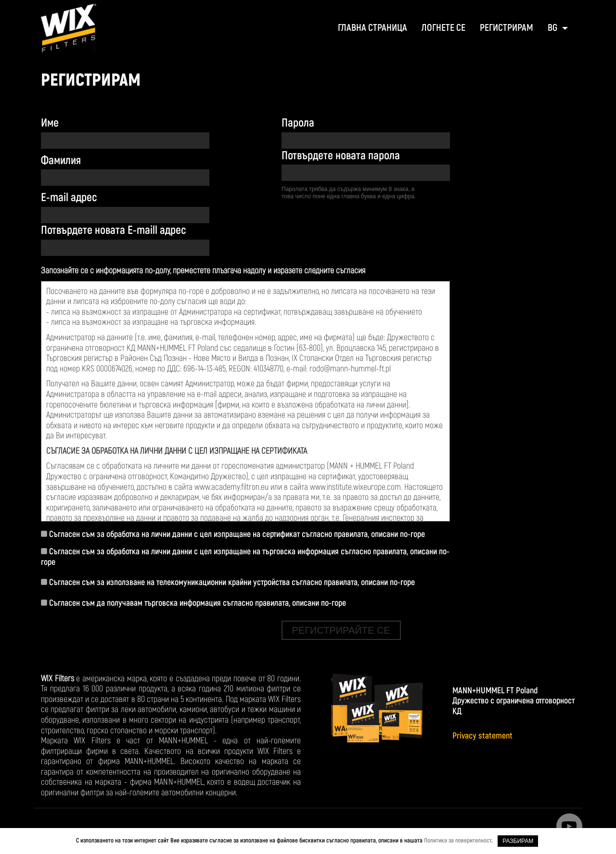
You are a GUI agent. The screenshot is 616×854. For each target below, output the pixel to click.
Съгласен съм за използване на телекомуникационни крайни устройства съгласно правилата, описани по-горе (228, 582)
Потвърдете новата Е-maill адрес (113, 230)
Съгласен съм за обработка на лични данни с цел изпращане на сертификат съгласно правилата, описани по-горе (233, 534)
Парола (298, 123)
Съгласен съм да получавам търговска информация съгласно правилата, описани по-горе (193, 603)
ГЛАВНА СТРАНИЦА (372, 28)
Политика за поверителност (458, 840)
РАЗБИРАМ (518, 841)
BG (553, 28)
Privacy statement (482, 736)
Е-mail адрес (69, 198)
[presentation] (355, 233)
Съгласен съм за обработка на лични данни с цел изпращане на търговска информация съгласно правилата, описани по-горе (245, 557)
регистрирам (507, 28)
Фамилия (61, 160)
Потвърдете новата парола (341, 156)
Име (50, 123)
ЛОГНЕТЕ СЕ (443, 28)
